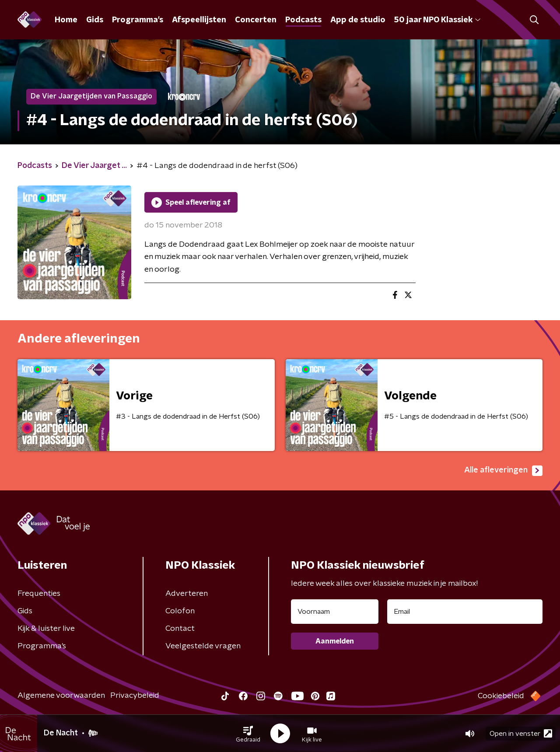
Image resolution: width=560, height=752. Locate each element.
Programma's (138, 20)
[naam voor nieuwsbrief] (335, 612)
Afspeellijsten (199, 20)
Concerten (256, 20)
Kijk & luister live (46, 629)
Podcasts (303, 20)
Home (66, 20)
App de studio (358, 20)
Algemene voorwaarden (61, 696)
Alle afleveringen (503, 471)
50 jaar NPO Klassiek (437, 20)
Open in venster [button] (521, 733)
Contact (180, 629)
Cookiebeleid (501, 696)
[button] (248, 734)
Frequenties (39, 594)
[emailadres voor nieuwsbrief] (465, 612)
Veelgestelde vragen (203, 646)
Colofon (180, 611)
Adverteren (187, 594)
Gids (95, 20)
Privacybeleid (135, 696)
